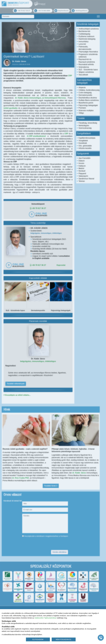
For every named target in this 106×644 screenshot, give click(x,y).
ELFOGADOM (38, 639)
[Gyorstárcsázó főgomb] (101, 638)
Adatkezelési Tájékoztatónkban (46, 618)
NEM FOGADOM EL (64, 639)
